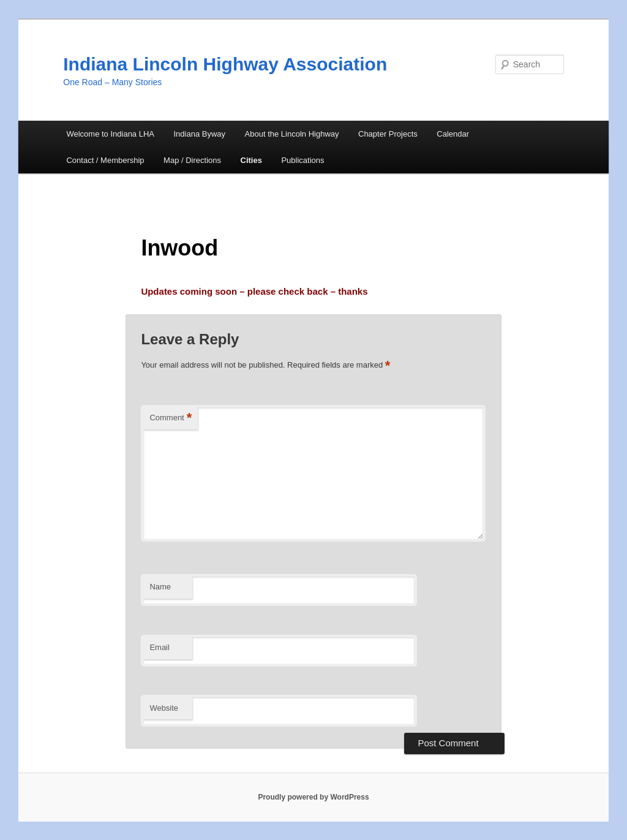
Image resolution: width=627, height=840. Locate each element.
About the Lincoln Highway (292, 134)
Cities (251, 160)
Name (160, 587)
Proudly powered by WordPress (313, 797)
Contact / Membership (105, 160)
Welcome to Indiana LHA (110, 134)
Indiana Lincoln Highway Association (225, 64)
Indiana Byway (200, 134)
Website (164, 708)
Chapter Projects (388, 134)
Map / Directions (192, 160)
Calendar (453, 134)
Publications (302, 160)
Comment (171, 418)
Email (160, 647)
